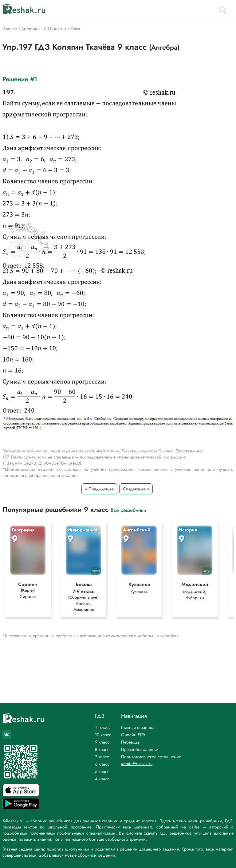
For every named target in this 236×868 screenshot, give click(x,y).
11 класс (103, 727)
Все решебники (128, 510)
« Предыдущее (99, 489)
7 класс (102, 757)
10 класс (103, 735)
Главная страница (138, 727)
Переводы (131, 742)
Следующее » (136, 489)
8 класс (102, 749)
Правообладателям (140, 749)
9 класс (102, 742)
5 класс (102, 771)
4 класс (102, 779)
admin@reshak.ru (137, 763)
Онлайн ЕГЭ (133, 735)
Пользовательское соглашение (151, 757)
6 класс (102, 764)
